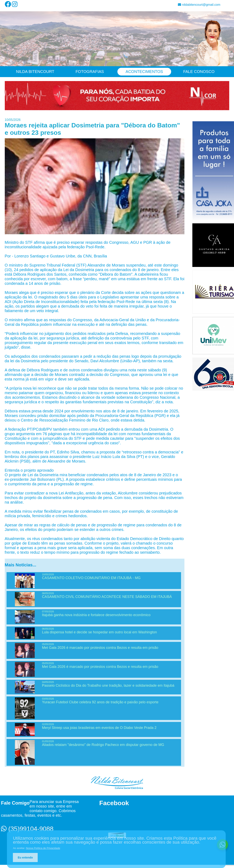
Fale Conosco (199, 72)
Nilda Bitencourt (35, 72)
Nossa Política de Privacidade (43, 848)
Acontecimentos (144, 72)
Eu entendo (25, 857)
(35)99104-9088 (27, 829)
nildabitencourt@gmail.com (199, 5)
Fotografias (90, 72)
